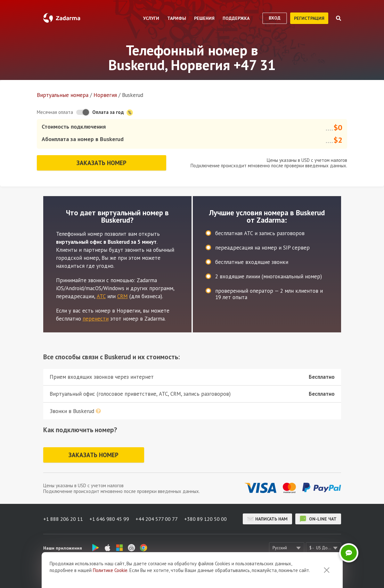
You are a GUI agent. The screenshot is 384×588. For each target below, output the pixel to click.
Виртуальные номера (63, 95)
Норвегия (105, 95)
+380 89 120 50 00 (205, 519)
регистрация (309, 18)
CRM (123, 296)
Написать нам (267, 519)
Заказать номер (102, 163)
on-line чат (318, 519)
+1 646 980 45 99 (109, 519)
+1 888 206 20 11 (63, 519)
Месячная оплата (55, 112)
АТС (101, 296)
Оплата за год (113, 112)
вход (275, 18)
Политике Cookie (110, 570)
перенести (96, 319)
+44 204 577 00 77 (157, 519)
